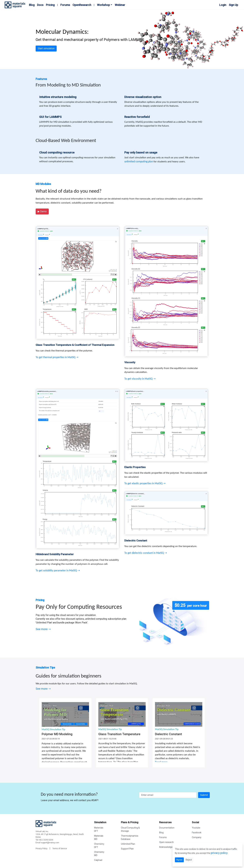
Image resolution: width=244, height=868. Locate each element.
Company (197, 837)
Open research (166, 842)
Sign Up (233, 5)
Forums (65, 5)
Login (223, 5)
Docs (40, 5)
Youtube (196, 828)
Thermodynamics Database (130, 837)
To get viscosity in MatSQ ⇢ (140, 379)
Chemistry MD (99, 854)
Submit (204, 795)
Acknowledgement (169, 847)
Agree (179, 860)
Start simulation (46, 48)
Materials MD (99, 837)
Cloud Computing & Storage (130, 829)
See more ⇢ (43, 629)
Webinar (120, 5)
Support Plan (127, 849)
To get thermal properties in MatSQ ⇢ (57, 357)
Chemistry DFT (99, 846)
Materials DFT (99, 829)
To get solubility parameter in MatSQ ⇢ (58, 571)
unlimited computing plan (139, 162)
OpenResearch (82, 5)
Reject (189, 860)
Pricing (50, 5)
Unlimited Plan (128, 844)
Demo (42, 211)
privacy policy (219, 853)
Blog (32, 5)
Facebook (197, 833)
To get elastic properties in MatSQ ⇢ (145, 484)
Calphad (98, 860)
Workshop (103, 5)
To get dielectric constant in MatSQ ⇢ (146, 553)
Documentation (167, 828)
